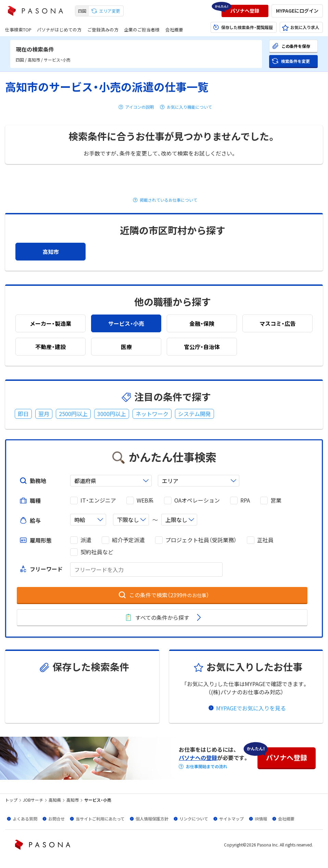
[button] (245, 11)
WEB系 (145, 500)
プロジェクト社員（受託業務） (201, 540)
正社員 (265, 540)
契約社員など (97, 552)
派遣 (86, 540)
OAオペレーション (197, 500)
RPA (245, 500)
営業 (276, 500)
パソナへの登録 (198, 758)
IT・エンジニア (98, 500)
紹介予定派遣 (128, 540)
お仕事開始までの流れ (206, 766)
